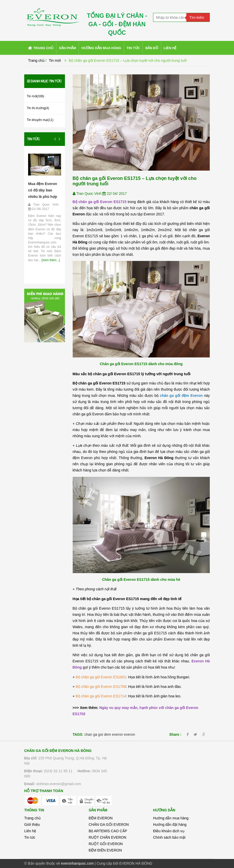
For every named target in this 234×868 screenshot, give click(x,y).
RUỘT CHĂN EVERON (107, 837)
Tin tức (33, 139)
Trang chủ (36, 60)
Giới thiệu (32, 825)
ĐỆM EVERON (101, 818)
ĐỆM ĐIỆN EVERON (105, 850)
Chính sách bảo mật (169, 837)
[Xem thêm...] (50, 260)
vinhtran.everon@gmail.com (59, 784)
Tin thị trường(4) (38, 108)
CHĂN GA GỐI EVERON (109, 825)
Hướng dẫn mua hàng (171, 818)
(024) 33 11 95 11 (58, 771)
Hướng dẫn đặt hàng (170, 825)
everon (129, 734)
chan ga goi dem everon (104, 734)
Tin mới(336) (35, 96)
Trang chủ (32, 818)
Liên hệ (30, 831)
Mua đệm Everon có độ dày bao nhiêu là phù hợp (43, 190)
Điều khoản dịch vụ (169, 831)
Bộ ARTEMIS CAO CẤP (108, 831)
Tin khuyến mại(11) (40, 120)
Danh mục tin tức (44, 81)
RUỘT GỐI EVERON (106, 844)
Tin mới (55, 60)
